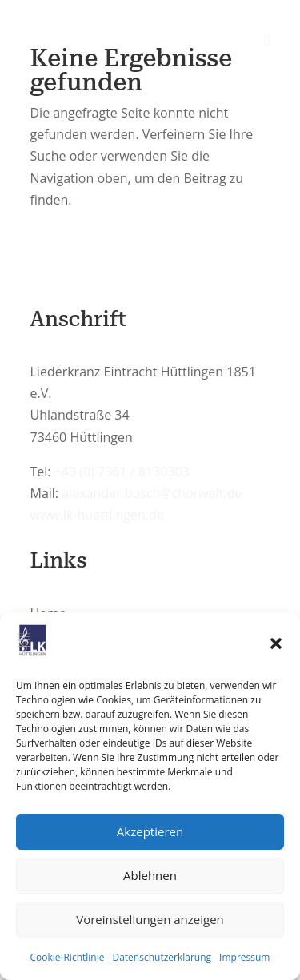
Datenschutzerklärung (162, 957)
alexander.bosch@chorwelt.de (152, 493)
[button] (276, 643)
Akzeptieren (150, 831)
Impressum (244, 957)
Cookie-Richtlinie (68, 957)
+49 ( (122, 472)
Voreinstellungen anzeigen (150, 919)
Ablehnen (150, 875)
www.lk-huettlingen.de (97, 515)
